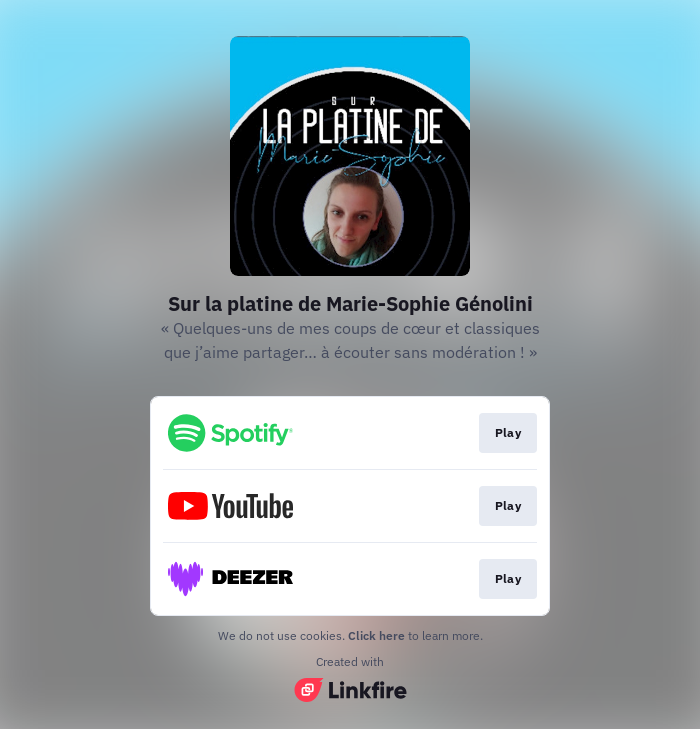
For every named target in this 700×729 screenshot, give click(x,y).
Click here (376, 635)
